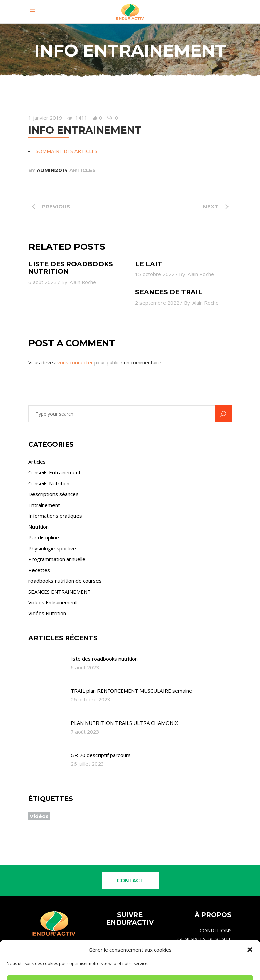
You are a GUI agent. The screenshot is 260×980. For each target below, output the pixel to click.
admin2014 (52, 170)
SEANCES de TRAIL (169, 292)
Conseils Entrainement (55, 472)
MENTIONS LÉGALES (207, 954)
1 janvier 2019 (45, 118)
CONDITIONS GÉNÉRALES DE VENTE (204, 935)
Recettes (39, 570)
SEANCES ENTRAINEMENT (60, 592)
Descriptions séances (53, 494)
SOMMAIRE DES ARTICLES (67, 151)
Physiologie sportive (52, 548)
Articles (83, 170)
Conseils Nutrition (49, 483)
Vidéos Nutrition (47, 613)
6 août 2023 (43, 282)
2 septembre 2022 (157, 303)
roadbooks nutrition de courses (65, 581)
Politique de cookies (208, 968)
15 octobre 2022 (155, 274)
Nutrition (39, 527)
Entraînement (44, 505)
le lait (149, 264)
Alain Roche (83, 282)
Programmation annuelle (57, 559)
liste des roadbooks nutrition (71, 268)
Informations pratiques (55, 516)
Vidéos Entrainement (53, 602)
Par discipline (44, 537)
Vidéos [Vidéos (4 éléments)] (39, 816)
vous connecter (75, 362)
